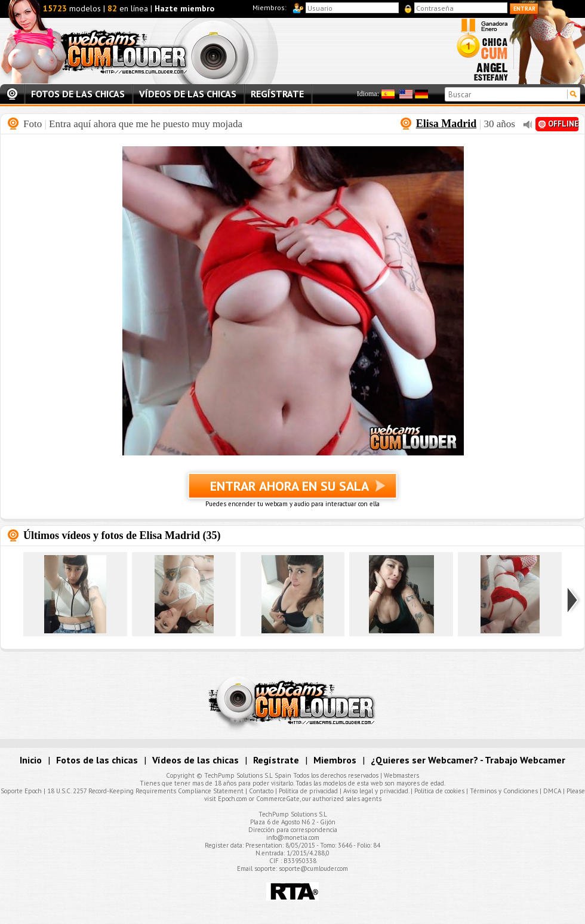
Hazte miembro (184, 8)
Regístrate (277, 94)
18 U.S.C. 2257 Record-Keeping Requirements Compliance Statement (145, 791)
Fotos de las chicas (78, 94)
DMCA (552, 791)
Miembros (335, 760)
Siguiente (574, 600)
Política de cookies (439, 791)
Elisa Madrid (447, 124)
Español (388, 94)
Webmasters (401, 775)
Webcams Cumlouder (150, 51)
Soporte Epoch (21, 791)
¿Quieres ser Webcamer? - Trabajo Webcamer (468, 760)
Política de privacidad (308, 791)
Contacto (261, 791)
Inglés (406, 94)
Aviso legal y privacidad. (376, 791)
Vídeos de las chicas (188, 94)
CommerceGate (278, 799)
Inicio (12, 94)
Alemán (421, 94)
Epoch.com (233, 799)
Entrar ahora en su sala (292, 491)
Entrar (524, 9)
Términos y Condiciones (504, 791)
